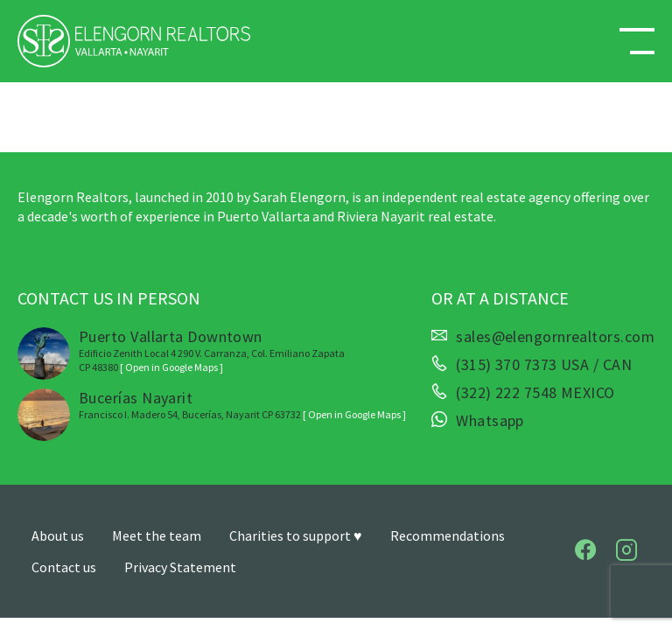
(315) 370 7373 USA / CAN (544, 365)
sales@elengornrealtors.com (555, 337)
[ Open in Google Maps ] (171, 367)
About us (58, 535)
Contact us (64, 567)
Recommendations (448, 535)
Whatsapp (490, 421)
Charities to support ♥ (296, 535)
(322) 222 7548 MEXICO (535, 393)
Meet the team (157, 535)
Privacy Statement (180, 567)
